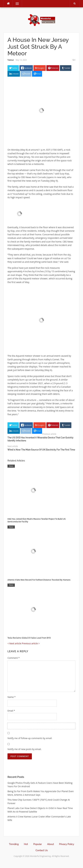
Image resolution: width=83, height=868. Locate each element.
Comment (14, 658)
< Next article (14, 643)
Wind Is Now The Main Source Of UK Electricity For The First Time (41, 450)
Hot (26, 844)
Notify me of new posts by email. (24, 749)
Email (11, 711)
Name (12, 697)
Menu (16, 4)
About (51, 844)
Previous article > (31, 643)
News (11, 466)
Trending (14, 844)
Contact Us (42, 850)
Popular (38, 844)
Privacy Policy (67, 844)
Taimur (11, 60)
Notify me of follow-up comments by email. (30, 738)
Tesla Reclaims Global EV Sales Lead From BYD (29, 638)
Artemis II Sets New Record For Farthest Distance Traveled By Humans (39, 580)
